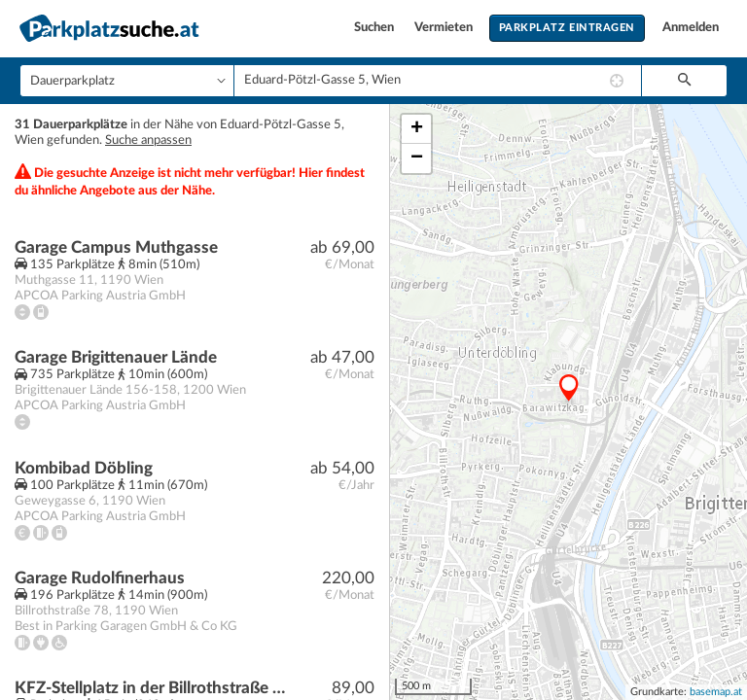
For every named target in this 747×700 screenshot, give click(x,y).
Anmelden (691, 28)
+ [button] (417, 129)
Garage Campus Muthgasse (116, 247)
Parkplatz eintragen (567, 28)
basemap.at (716, 692)
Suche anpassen (148, 140)
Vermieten (445, 28)
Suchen (375, 28)
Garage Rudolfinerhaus (100, 578)
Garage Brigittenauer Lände (116, 357)
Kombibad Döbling (84, 468)
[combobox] (438, 81)
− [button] (417, 158)
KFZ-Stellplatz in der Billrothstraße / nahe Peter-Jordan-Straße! (152, 688)
